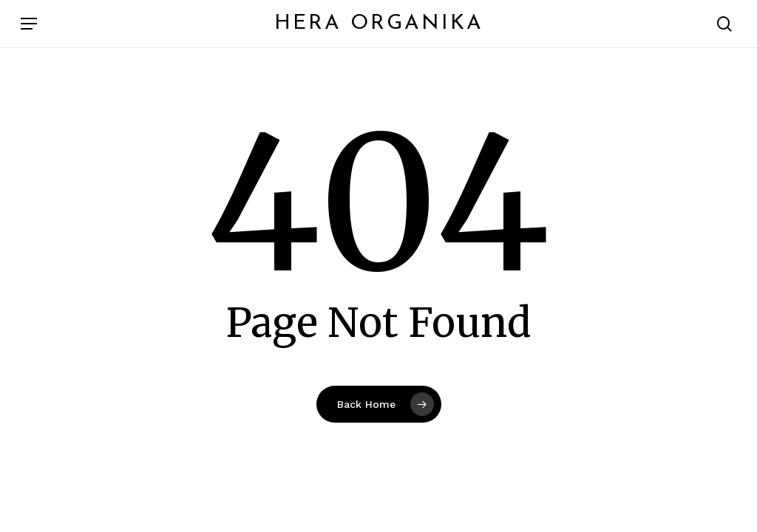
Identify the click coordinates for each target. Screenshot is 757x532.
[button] (29, 24)
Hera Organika (379, 24)
